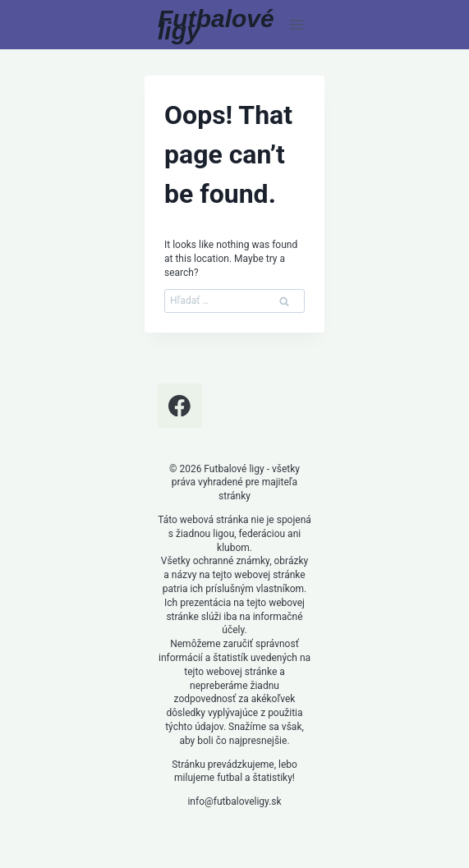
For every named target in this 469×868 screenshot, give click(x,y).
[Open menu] (296, 24)
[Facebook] (180, 406)
